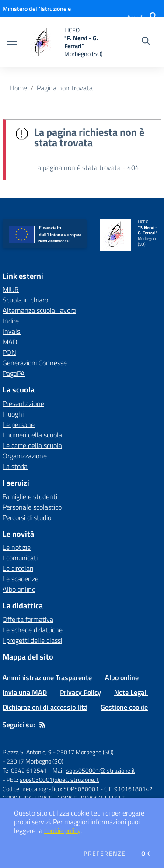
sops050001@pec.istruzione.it (59, 779)
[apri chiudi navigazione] (12, 42)
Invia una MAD (25, 692)
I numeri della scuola (32, 435)
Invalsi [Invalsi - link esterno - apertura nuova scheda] (12, 331)
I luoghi (13, 414)
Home (18, 88)
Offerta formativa (28, 619)
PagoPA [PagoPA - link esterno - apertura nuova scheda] (14, 373)
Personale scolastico (32, 507)
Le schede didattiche (33, 630)
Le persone (19, 424)
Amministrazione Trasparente (47, 677)
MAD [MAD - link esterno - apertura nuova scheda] (10, 342)
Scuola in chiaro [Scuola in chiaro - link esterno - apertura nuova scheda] (25, 300)
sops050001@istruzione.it (101, 770)
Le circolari (18, 568)
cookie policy (62, 830)
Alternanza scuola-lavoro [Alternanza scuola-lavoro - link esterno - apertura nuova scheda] (39, 310)
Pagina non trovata (65, 88)
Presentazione (23, 403)
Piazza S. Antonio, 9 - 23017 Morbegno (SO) (58, 752)
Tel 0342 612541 (25, 770)
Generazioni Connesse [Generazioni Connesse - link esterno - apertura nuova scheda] (35, 363)
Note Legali (131, 692)
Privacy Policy (80, 692)
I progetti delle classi (32, 640)
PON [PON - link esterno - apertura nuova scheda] (9, 352)
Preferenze (105, 854)
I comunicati (20, 558)
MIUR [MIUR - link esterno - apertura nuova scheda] (11, 289)
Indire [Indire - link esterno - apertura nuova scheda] (11, 321)
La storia (15, 466)
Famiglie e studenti (30, 496)
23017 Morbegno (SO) (35, 761)
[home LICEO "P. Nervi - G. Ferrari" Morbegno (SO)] (66, 42)
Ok (146, 854)
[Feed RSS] (42, 725)
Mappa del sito (28, 657)
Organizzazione (25, 456)
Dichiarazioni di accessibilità (45, 707)
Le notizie (17, 547)
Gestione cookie (124, 707)
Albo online (19, 589)
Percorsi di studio (27, 517)
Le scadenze (21, 579)
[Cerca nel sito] (146, 42)
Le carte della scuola (32, 445)
